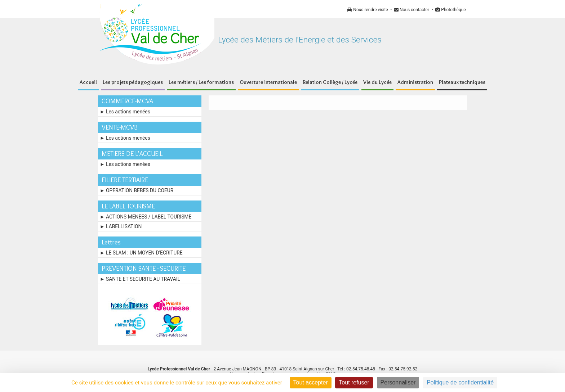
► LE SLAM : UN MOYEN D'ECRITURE (141, 253)
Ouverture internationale (268, 82)
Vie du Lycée (377, 82)
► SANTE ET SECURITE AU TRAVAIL (140, 279)
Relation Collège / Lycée (330, 82)
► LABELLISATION (121, 226)
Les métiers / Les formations (201, 82)
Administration (415, 82)
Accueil (88, 82)
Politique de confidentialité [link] (460, 382)
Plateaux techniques (462, 82)
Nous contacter (412, 10)
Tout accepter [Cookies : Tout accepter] (311, 382)
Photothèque (450, 10)
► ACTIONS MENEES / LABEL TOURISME (146, 217)
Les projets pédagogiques (133, 82)
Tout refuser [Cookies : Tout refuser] (354, 382)
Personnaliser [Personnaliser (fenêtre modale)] (398, 382)
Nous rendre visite (367, 10)
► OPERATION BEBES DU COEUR (137, 190)
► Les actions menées (125, 112)
